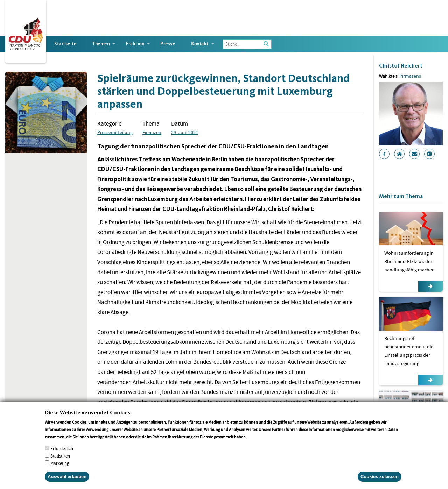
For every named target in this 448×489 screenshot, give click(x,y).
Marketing (60, 469)
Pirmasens (410, 76)
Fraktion (135, 44)
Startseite (65, 44)
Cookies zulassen (380, 482)
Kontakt (200, 44)
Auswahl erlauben (67, 482)
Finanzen (152, 132)
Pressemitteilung (115, 132)
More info (257, 442)
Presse (168, 44)
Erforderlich (62, 454)
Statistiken (60, 462)
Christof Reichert (401, 66)
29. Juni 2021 (185, 132)
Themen (101, 44)
